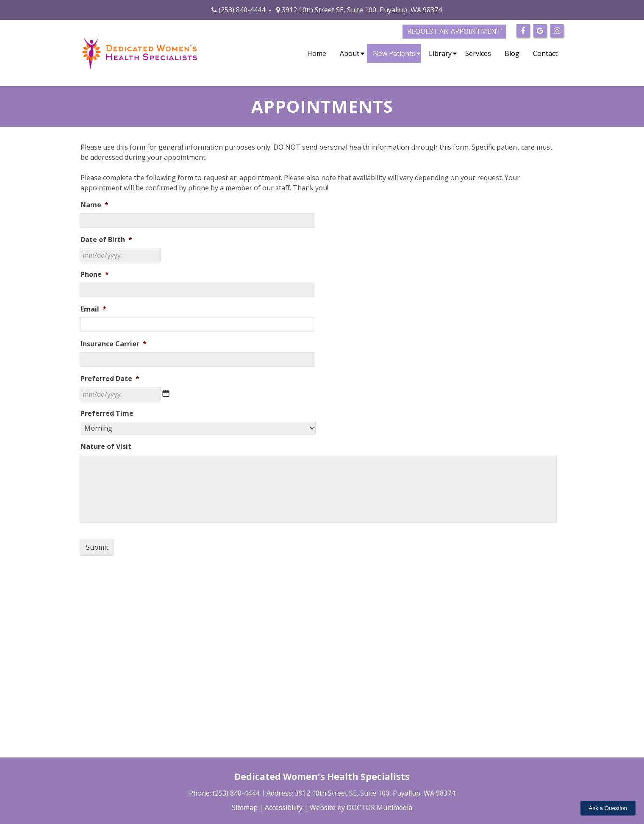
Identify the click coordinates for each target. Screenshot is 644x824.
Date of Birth (106, 240)
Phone (95, 274)
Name (94, 205)
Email (93, 309)
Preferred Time (107, 413)
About (350, 53)
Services (478, 53)
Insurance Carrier (114, 344)
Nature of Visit (106, 447)
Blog (512, 53)
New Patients (394, 53)
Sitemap (245, 807)
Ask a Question (608, 808)
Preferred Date (110, 379)
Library (440, 53)
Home (317, 53)
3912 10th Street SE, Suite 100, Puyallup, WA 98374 (361, 10)
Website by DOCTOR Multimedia (361, 807)
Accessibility (284, 807)
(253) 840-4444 (242, 10)
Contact (545, 53)
